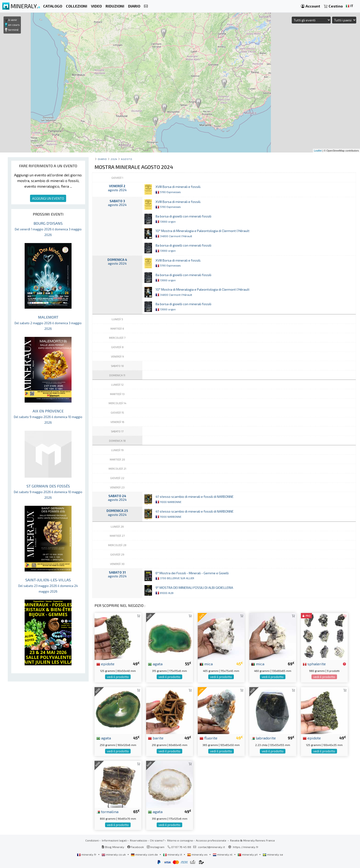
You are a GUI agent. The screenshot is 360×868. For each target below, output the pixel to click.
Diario (102, 159)
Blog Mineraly (113, 847)
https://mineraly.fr (246, 847)
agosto (127, 159)
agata (155, 664)
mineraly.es (198, 854)
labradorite (263, 738)
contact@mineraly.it (211, 847)
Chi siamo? (157, 840)
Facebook (136, 847)
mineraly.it (173, 854)
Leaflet (318, 151)
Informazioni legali (114, 840)
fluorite (208, 738)
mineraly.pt (248, 854)
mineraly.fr (87, 854)
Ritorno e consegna (180, 840)
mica (206, 664)
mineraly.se (273, 854)
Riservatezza (138, 840)
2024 (114, 159)
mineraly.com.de (145, 854)
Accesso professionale (211, 840)
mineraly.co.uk (114, 854)
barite (156, 738)
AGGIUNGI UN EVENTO (48, 198)
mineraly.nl (223, 854)
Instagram (156, 847)
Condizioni (92, 840)
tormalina (107, 811)
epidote (105, 664)
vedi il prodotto (118, 677)
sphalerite (314, 664)
